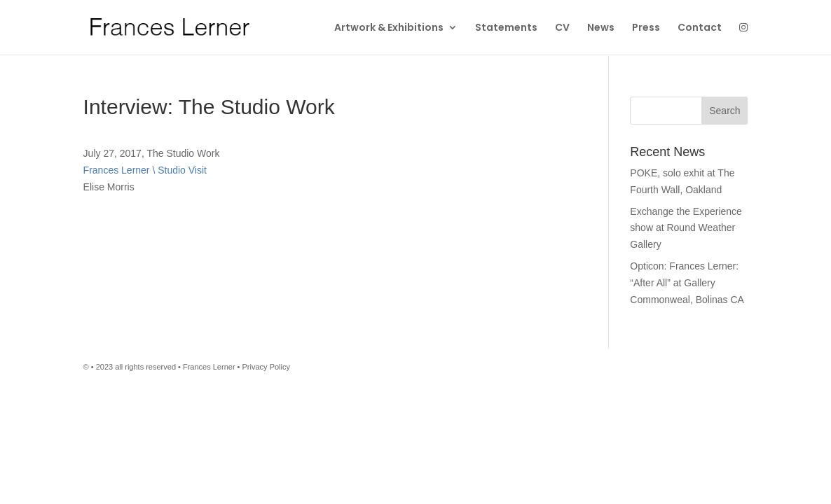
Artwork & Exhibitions (389, 27)
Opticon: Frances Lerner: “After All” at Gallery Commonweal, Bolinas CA (687, 283)
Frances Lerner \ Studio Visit (145, 170)
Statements (506, 27)
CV (562, 27)
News (601, 27)
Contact (700, 27)
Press (646, 27)
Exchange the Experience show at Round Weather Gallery (686, 228)
